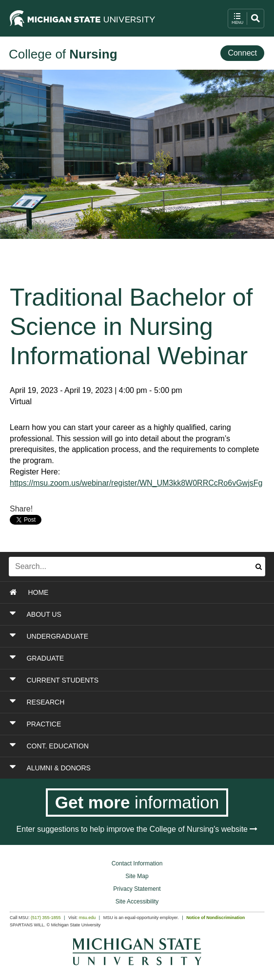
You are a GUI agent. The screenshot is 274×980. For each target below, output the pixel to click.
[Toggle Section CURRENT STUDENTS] (116, 680)
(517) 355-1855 (46, 918)
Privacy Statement (137, 889)
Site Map (137, 876)
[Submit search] (259, 567)
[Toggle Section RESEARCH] (116, 702)
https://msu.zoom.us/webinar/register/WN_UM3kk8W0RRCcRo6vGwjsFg (136, 483)
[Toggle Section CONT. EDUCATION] (116, 746)
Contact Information (137, 863)
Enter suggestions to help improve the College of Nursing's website (137, 829)
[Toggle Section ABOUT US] (116, 614)
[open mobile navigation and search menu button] (246, 19)
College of (63, 54)
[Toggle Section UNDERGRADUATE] (116, 636)
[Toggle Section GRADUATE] (116, 658)
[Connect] (242, 53)
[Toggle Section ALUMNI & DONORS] (116, 768)
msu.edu (88, 918)
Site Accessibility (137, 902)
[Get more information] (137, 803)
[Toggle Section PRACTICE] (116, 724)
